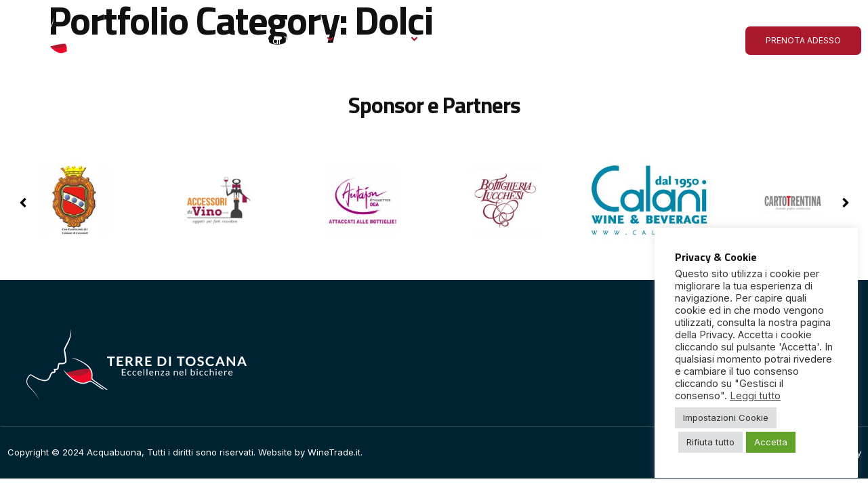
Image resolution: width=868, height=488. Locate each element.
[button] (845, 203)
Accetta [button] (771, 442)
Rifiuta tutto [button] (710, 442)
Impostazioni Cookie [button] (726, 418)
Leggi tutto (755, 396)
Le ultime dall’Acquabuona (563, 40)
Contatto (667, 40)
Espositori (391, 40)
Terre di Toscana (290, 40)
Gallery (462, 40)
